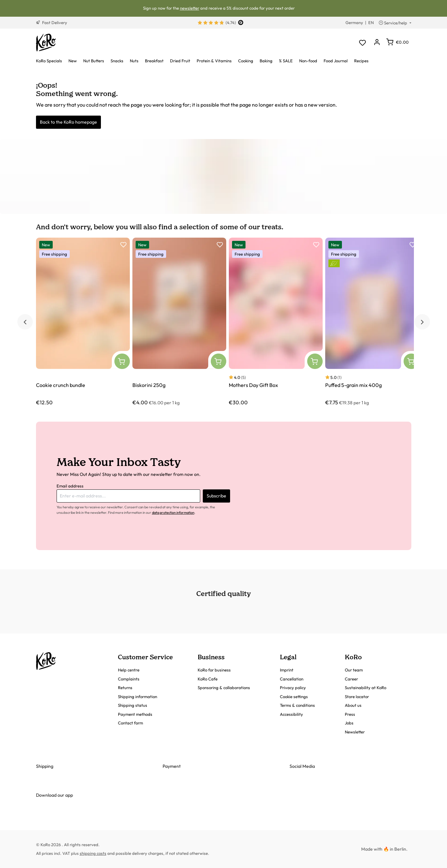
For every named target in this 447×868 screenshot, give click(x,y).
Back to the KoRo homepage (68, 122)
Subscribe (216, 496)
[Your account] (377, 43)
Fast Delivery (52, 22)
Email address (70, 486)
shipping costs (93, 853)
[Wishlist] (363, 43)
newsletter (190, 8)
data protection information (173, 513)
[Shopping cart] (398, 42)
